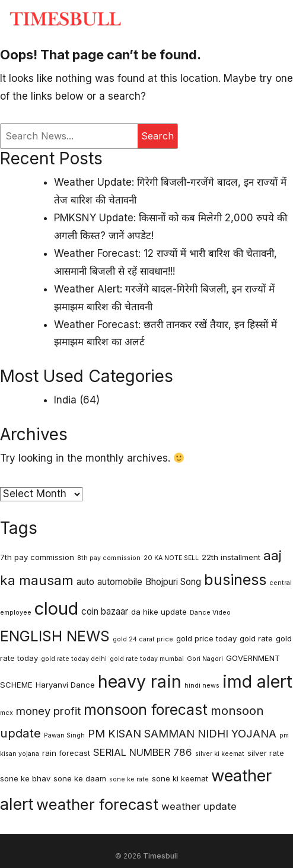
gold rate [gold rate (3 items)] (256, 638)
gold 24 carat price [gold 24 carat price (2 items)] (143, 639)
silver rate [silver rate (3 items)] (266, 753)
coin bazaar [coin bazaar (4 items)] (105, 611)
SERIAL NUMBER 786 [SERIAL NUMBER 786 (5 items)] (143, 752)
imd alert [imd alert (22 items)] (257, 681)
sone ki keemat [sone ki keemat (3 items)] (180, 778)
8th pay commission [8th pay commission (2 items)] (109, 558)
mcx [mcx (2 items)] (7, 713)
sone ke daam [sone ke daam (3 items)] (80, 778)
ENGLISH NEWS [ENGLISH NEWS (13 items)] (55, 636)
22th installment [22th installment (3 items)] (231, 557)
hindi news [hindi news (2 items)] (202, 686)
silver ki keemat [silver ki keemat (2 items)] (220, 754)
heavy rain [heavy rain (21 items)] (140, 681)
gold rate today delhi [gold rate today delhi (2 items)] (74, 659)
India (65, 400)
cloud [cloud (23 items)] (56, 608)
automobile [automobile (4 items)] (120, 582)
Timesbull (160, 856)
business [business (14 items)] (235, 580)
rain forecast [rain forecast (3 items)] (66, 753)
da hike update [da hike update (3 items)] (159, 612)
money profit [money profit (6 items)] (48, 711)
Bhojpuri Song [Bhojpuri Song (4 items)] (173, 582)
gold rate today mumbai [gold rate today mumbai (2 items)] (147, 659)
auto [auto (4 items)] (85, 582)
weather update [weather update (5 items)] (199, 806)
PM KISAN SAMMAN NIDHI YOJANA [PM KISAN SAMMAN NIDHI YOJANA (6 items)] (182, 733)
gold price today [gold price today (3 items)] (206, 638)
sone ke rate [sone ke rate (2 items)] (129, 779)
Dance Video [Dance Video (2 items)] (210, 613)
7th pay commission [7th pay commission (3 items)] (37, 557)
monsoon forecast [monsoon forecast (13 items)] (146, 710)
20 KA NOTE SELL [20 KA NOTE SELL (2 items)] (171, 558)
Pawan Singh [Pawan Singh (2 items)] (64, 735)
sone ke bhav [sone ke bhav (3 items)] (25, 778)
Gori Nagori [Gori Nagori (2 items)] (205, 659)
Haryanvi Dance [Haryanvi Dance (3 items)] (65, 685)
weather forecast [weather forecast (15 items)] (97, 804)
